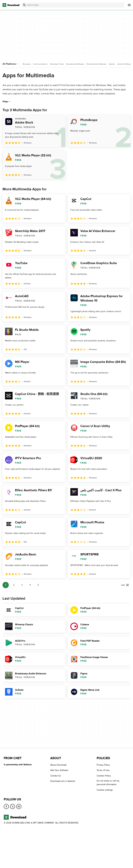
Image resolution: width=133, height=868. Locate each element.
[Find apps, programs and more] (73, 5)
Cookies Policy (104, 776)
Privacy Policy (103, 765)
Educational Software (75, 64)
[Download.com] (11, 5)
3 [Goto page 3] (22, 585)
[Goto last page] (125, 585)
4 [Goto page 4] (30, 585)
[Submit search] (24, 5)
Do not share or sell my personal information (108, 783)
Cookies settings (105, 790)
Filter (7, 102)
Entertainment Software (96, 64)
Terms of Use (103, 770)
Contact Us (56, 776)
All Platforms (10, 64)
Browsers (27, 64)
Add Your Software (59, 770)
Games (112, 64)
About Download (58, 765)
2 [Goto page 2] (14, 585)
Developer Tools (57, 64)
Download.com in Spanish (63, 781)
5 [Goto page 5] (38, 585)
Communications (40, 64)
